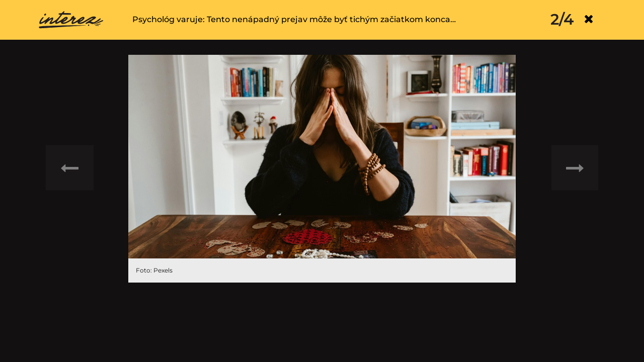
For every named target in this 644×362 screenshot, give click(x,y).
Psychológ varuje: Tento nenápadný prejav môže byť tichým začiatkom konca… (294, 19)
